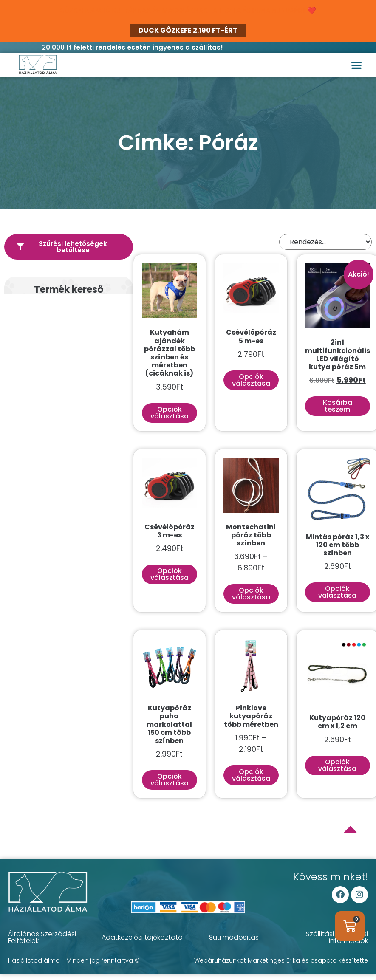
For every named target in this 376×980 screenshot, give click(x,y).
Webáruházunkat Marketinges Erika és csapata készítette (281, 960)
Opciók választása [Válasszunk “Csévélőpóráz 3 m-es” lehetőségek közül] (170, 574)
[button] (356, 65)
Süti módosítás (234, 937)
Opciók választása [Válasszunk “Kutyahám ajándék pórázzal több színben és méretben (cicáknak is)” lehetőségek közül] (170, 413)
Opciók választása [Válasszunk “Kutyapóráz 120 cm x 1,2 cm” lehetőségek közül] (337, 765)
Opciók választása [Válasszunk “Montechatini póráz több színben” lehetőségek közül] (251, 594)
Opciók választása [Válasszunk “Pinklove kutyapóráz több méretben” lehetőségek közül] (251, 775)
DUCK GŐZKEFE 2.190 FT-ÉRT (188, 30)
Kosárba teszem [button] (338, 406)
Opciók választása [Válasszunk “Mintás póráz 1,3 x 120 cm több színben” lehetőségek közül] (337, 592)
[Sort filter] (325, 242)
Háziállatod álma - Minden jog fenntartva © (74, 960)
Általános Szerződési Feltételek (42, 937)
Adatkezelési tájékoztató (142, 937)
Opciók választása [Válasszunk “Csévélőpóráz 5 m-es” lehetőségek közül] (251, 380)
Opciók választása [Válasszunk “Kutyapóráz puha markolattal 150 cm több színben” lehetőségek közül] (170, 780)
